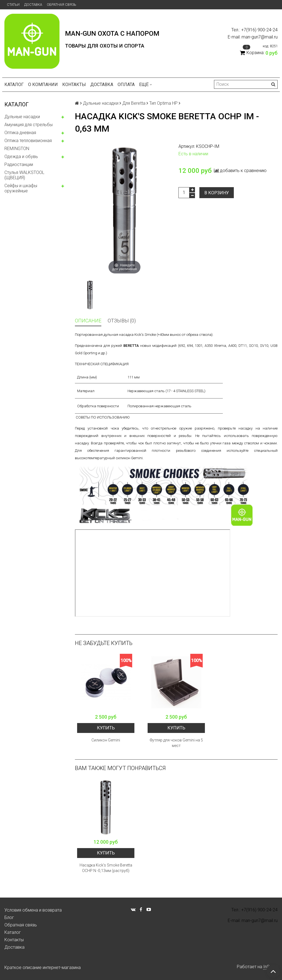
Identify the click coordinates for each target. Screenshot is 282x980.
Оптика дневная (20, 133)
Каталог (14, 85)
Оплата (126, 85)
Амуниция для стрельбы (29, 125)
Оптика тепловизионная (28, 141)
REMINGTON (17, 149)
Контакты (74, 85)
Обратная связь (62, 5)
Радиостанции (19, 164)
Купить (106, 728)
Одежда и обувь (21, 157)
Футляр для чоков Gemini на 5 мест (176, 743)
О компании (43, 85)
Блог (9, 917)
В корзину (217, 193)
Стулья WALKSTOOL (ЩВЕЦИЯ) (24, 175)
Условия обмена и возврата (33, 910)
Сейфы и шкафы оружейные (21, 188)
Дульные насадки (22, 117)
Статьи (13, 5)
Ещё (146, 85)
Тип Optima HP (163, 103)
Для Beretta (134, 103)
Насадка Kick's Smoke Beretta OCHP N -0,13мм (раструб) (106, 868)
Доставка (33, 5)
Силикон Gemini (106, 740)
